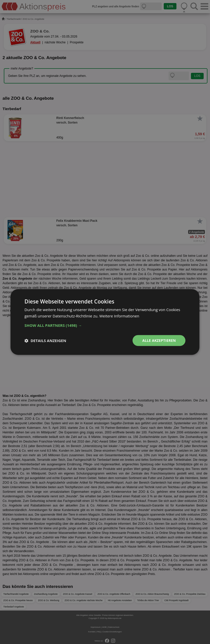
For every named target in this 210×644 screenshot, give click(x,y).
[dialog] (105, 322)
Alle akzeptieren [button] (159, 340)
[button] (105, 325)
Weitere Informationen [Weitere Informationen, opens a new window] (120, 316)
